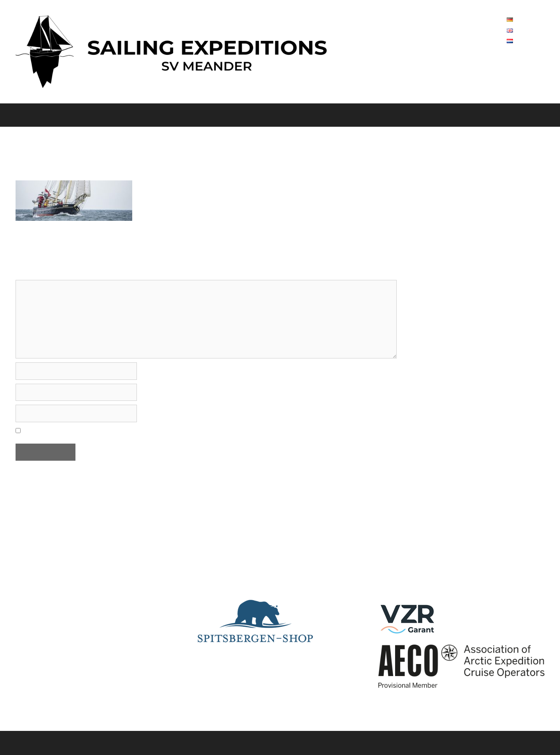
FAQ (379, 115)
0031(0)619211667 (507, 210)
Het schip (104, 115)
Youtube (392, 551)
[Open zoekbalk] (549, 115)
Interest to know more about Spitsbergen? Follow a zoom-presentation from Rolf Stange (280, 582)
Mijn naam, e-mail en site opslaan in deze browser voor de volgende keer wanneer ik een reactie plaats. (174, 430)
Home (17, 115)
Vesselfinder (399, 531)
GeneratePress (314, 743)
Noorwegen (218, 115)
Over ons (62, 115)
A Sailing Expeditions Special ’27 (445, 115)
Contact (345, 115)
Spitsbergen (159, 115)
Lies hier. (211, 531)
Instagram (396, 571)
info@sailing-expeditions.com (471, 234)
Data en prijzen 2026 (288, 115)
